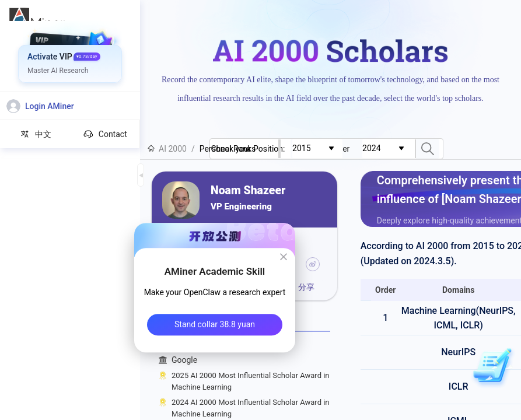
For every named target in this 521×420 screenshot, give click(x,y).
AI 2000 (167, 149)
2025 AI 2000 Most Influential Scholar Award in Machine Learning (251, 381)
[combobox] (346, 149)
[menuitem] (70, 44)
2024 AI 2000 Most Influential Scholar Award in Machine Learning (251, 408)
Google (251, 360)
